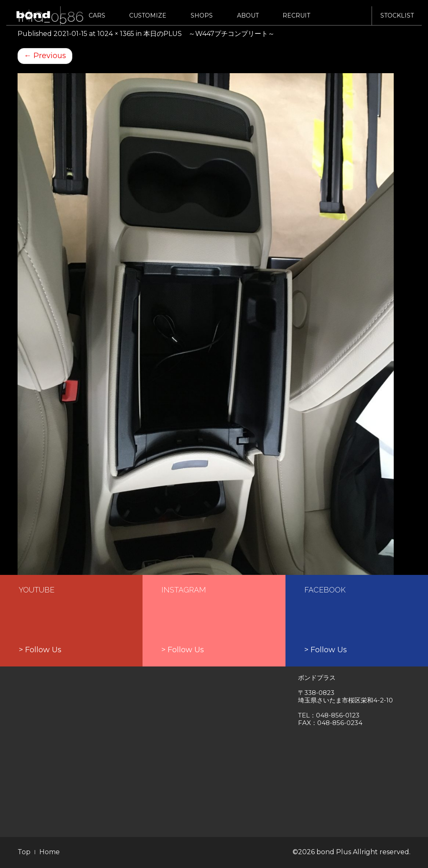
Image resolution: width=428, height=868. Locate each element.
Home (50, 852)
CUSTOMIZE (148, 20)
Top (24, 852)
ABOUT (248, 20)
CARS (97, 20)
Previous (45, 56)
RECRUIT (296, 20)
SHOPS (202, 20)
